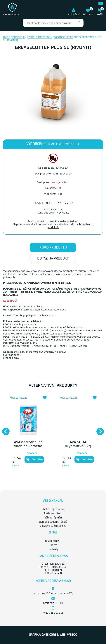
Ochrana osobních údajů (53, 522)
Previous (4, 430)
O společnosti (53, 541)
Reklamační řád (53, 514)
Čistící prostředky (39, 37)
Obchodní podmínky (53, 509)
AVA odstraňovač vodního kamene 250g (28, 446)
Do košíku (34, 459)
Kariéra (53, 545)
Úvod (7, 37)
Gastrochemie (64, 37)
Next (98, 430)
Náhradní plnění (53, 518)
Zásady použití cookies (53, 526)
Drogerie (19, 37)
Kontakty (53, 549)
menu (101, 4)
